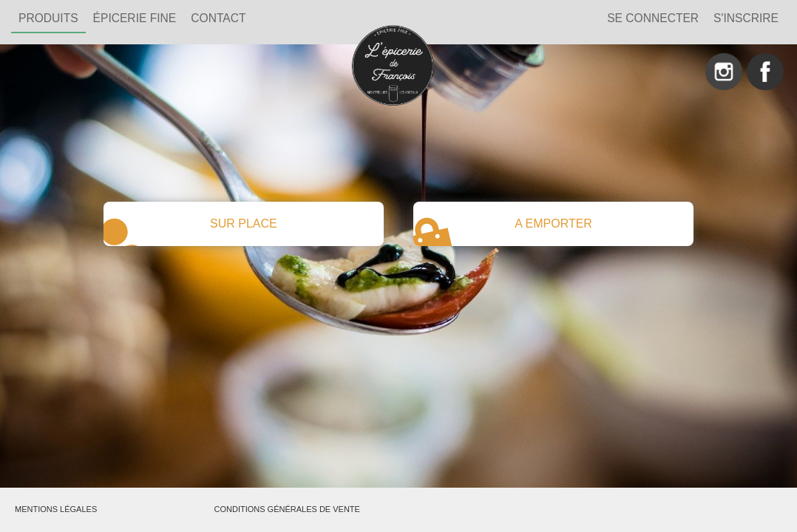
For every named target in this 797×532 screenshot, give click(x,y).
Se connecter (653, 18)
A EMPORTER (503, 230)
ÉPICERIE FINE (135, 18)
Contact (218, 18)
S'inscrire (746, 18)
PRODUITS (48, 18)
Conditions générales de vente (287, 509)
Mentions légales (56, 509)
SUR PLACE (190, 230)
